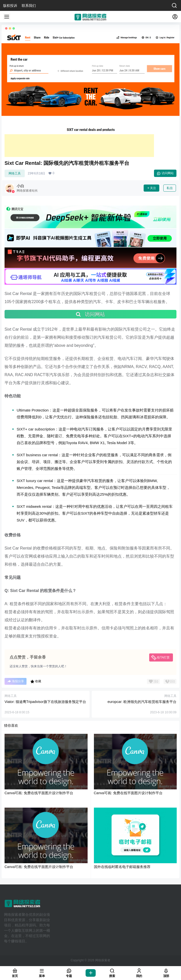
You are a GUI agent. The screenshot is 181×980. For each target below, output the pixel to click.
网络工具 (15, 173)
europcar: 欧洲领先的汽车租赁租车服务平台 (142, 702)
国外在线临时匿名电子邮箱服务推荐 (122, 867)
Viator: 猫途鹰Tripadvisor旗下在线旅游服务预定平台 (45, 702)
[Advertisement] (79, 146)
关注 (151, 188)
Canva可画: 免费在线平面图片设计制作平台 (39, 793)
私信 (170, 188)
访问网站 (165, 173)
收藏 (36, 681)
